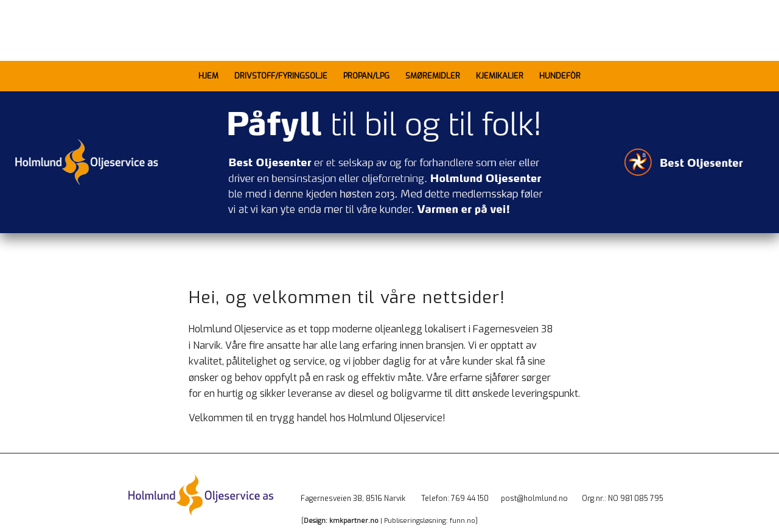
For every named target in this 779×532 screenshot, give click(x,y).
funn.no (463, 521)
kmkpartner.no (354, 521)
